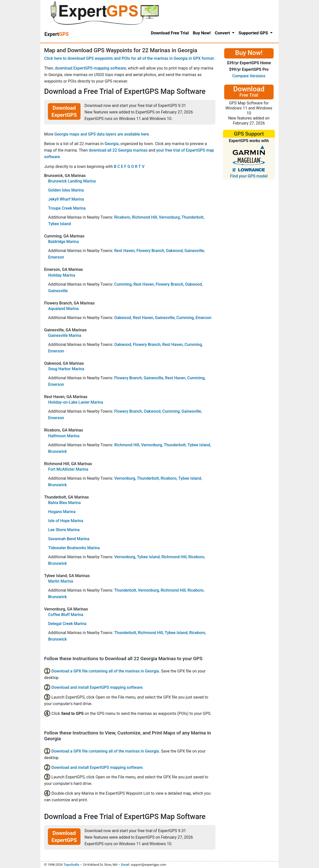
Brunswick (57, 451)
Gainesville (194, 251)
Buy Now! (202, 33)
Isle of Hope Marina (66, 521)
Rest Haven (124, 251)
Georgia (112, 144)
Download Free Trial (170, 33)
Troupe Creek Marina (67, 208)
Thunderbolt (192, 217)
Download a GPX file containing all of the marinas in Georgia (105, 671)
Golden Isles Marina (66, 190)
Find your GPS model (249, 176)
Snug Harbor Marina (66, 369)
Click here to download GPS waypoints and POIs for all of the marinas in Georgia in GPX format (129, 58)
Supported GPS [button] (254, 33)
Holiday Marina (62, 275)
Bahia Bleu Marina (64, 503)
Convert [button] (223, 33)
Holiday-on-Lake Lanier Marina (76, 402)
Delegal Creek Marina (67, 624)
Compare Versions (249, 76)
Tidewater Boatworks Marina (74, 548)
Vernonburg (169, 217)
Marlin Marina (61, 581)
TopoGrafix (71, 865)
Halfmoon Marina (64, 436)
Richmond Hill (144, 217)
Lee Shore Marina (64, 530)
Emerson (56, 257)
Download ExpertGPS (64, 111)
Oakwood (174, 251)
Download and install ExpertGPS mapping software (97, 687)
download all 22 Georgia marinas (118, 150)
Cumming (123, 284)
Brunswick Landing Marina (72, 181)
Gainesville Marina (65, 335)
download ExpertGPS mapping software (91, 68)
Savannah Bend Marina (69, 539)
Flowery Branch (150, 251)
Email (125, 865)
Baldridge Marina (63, 242)
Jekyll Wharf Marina (66, 199)
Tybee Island (60, 224)
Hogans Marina (62, 512)
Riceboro (122, 217)
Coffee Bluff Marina (66, 615)
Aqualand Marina (63, 309)
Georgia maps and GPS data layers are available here (102, 134)
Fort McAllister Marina (68, 469)
